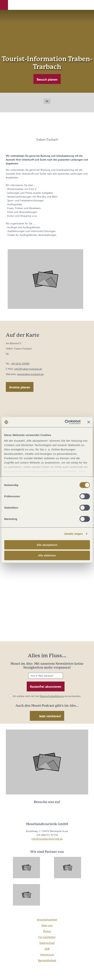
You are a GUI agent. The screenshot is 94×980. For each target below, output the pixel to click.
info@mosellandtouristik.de (47, 839)
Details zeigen (74, 534)
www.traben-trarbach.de (30, 374)
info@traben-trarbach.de (28, 369)
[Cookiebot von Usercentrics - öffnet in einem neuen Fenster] (65, 422)
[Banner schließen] (89, 422)
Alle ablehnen (47, 555)
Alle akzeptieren (47, 545)
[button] (4, 5)
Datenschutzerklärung (52, 696)
